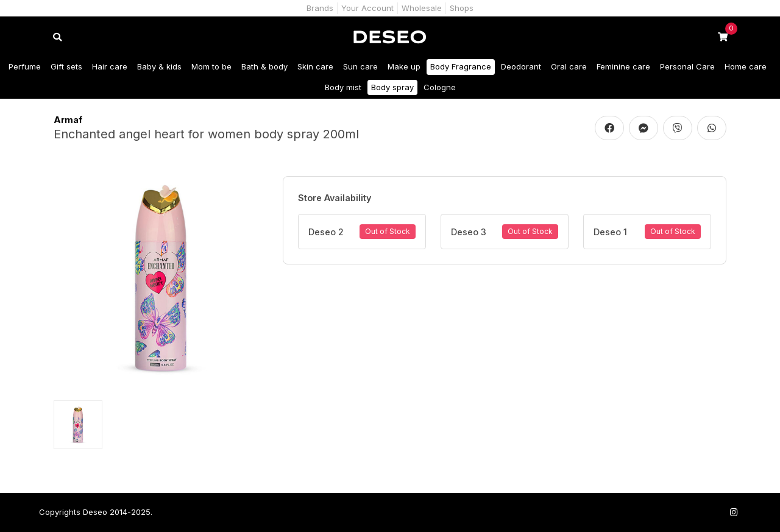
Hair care (110, 66)
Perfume (25, 66)
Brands (320, 8)
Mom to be (211, 66)
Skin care (315, 66)
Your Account (367, 8)
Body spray (392, 87)
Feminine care (623, 66)
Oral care (569, 66)
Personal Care (687, 66)
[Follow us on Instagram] (734, 512)
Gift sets (66, 66)
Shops (462, 8)
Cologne (440, 87)
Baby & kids (159, 66)
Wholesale (422, 8)
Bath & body (264, 66)
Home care (746, 66)
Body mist (343, 87)
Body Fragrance (461, 66)
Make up (404, 66)
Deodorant (521, 66)
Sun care (360, 66)
